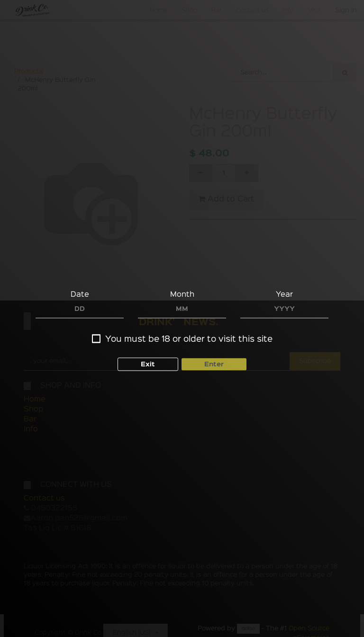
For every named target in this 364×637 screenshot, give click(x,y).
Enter (214, 363)
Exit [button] (148, 363)
